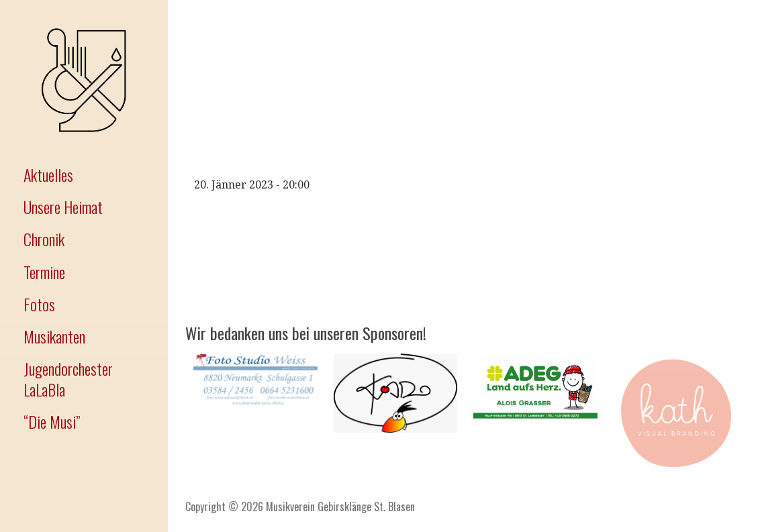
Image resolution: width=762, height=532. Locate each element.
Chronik (44, 239)
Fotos (39, 304)
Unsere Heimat (63, 207)
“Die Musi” (52, 421)
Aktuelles (48, 174)
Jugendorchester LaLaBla (68, 379)
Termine (44, 272)
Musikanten (54, 336)
